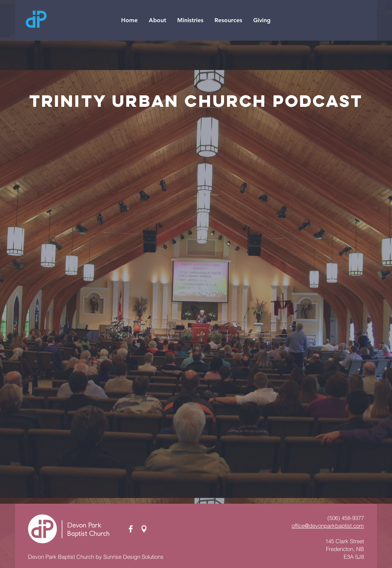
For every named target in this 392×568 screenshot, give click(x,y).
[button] (157, 20)
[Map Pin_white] (144, 529)
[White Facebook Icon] (131, 529)
